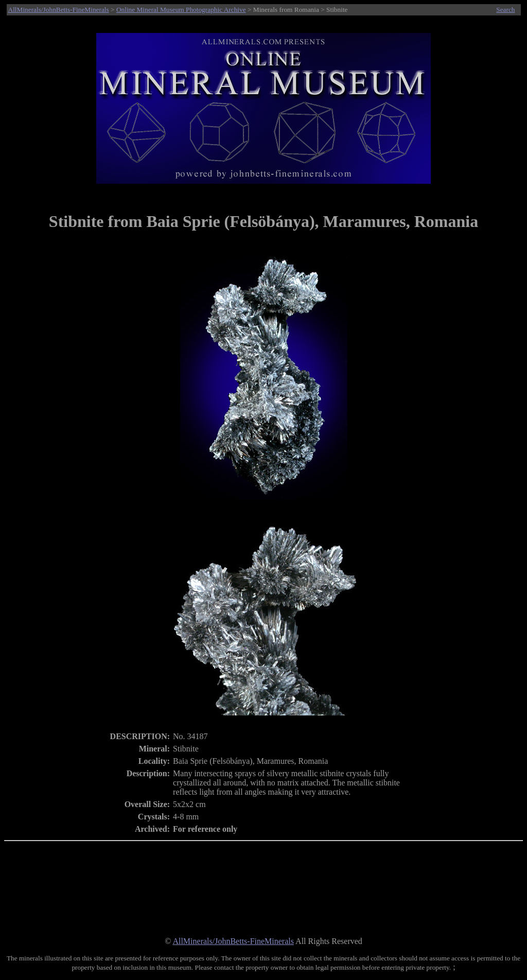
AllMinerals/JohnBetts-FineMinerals (59, 10)
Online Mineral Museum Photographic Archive (181, 10)
